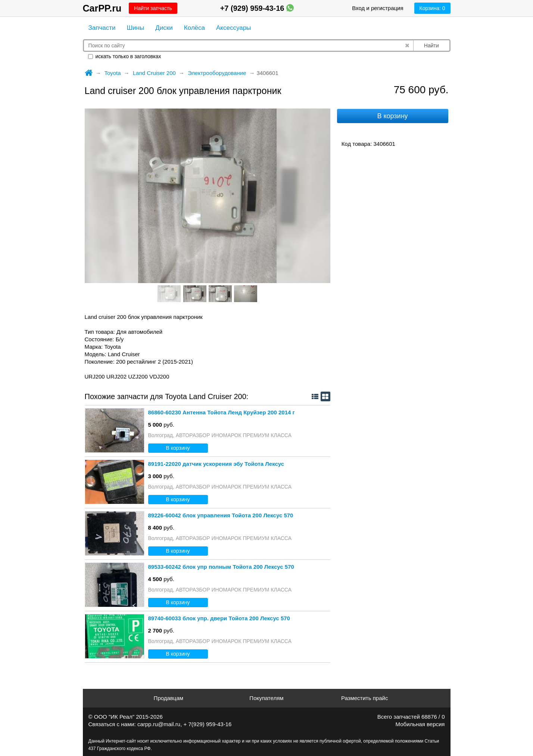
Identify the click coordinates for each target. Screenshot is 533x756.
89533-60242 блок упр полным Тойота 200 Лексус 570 (221, 567)
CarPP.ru (102, 8)
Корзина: (432, 8)
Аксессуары (233, 28)
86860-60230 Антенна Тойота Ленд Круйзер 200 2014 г (222, 412)
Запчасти (102, 28)
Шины (136, 28)
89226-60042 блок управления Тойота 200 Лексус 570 (221, 515)
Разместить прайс (365, 698)
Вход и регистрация (378, 8)
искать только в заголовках (125, 56)
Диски (164, 28)
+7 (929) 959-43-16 (257, 8)
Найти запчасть (153, 8)
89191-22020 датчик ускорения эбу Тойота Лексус (216, 464)
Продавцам (169, 698)
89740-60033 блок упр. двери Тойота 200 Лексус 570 (219, 618)
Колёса (194, 28)
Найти (431, 46)
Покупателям (266, 698)
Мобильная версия (420, 724)
